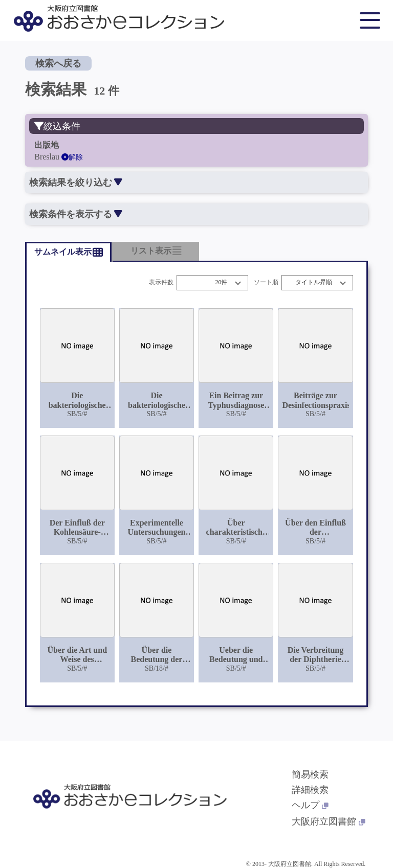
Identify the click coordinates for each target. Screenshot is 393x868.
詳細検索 (310, 790)
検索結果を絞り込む (75, 182)
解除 (72, 157)
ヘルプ (310, 805)
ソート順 (266, 282)
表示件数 (161, 282)
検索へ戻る (58, 63)
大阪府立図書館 (329, 821)
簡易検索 (310, 774)
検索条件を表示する (75, 214)
